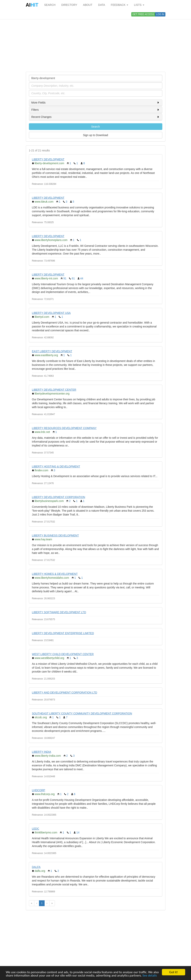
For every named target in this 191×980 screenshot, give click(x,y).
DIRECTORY (69, 5)
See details (150, 975)
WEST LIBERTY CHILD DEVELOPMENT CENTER (63, 654)
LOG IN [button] (160, 14)
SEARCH (50, 5)
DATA (102, 5)
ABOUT (88, 5)
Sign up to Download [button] (95, 135)
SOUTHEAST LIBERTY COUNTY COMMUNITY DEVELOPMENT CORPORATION (82, 713)
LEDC (36, 829)
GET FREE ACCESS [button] (143, 14)
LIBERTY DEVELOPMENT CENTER (54, 390)
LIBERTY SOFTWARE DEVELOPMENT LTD (59, 612)
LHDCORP (39, 790)
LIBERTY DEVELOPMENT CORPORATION (59, 497)
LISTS (139, 5)
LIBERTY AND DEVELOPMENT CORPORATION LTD (65, 692)
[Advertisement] (96, 41)
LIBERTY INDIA (42, 752)
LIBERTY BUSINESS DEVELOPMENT (55, 535)
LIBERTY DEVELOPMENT (48, 159)
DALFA (36, 867)
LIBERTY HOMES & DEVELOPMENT (55, 574)
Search (95, 127)
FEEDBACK (120, 5)
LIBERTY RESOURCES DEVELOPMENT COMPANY (64, 428)
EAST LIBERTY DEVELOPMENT (52, 351)
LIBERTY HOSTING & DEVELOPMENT (56, 466)
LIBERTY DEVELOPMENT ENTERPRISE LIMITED (63, 633)
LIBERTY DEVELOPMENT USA (51, 313)
